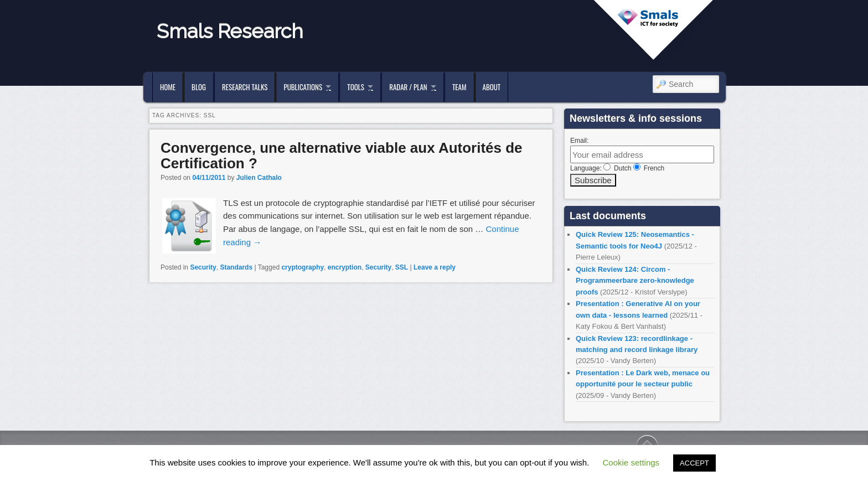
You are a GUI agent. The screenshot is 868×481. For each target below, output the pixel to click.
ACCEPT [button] (694, 463)
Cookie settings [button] (631, 462)
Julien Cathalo (259, 178)
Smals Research (230, 31)
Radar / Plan (408, 87)
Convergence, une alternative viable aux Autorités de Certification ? (342, 156)
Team (459, 87)
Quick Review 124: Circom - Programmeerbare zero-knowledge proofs (635, 281)
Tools (356, 87)
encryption (345, 267)
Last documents (608, 216)
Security (203, 267)
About (492, 87)
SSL (402, 267)
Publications (303, 87)
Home (168, 87)
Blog (199, 87)
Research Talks (245, 87)
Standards (236, 267)
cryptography (303, 267)
